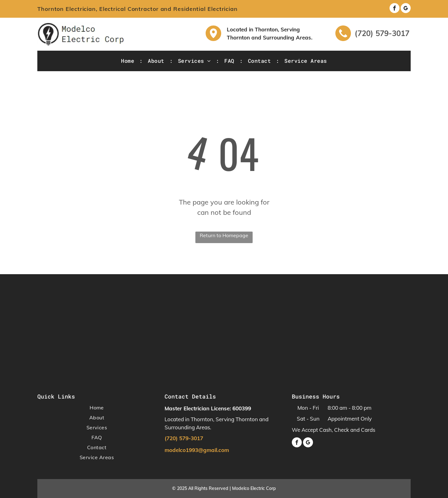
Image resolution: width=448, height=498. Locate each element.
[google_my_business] (406, 9)
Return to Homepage (224, 235)
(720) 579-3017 (382, 33)
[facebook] (394, 9)
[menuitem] (128, 61)
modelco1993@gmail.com (197, 450)
